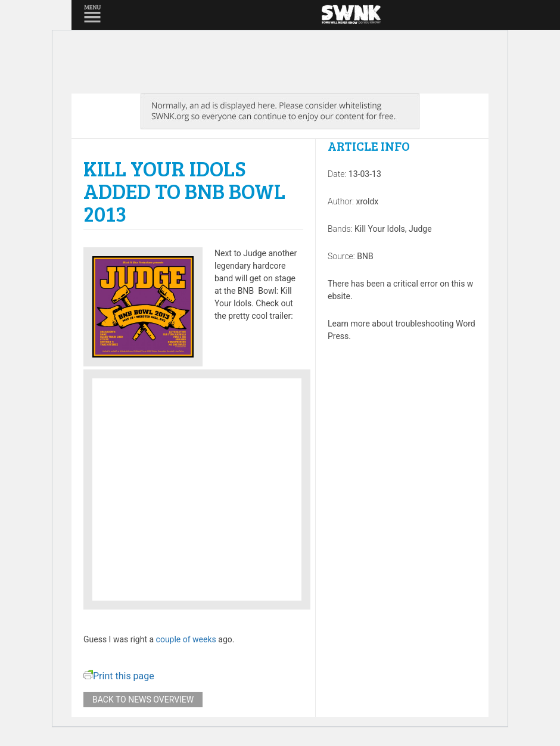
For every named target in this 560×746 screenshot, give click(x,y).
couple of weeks (186, 639)
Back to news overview (143, 700)
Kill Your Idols (380, 229)
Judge (420, 229)
